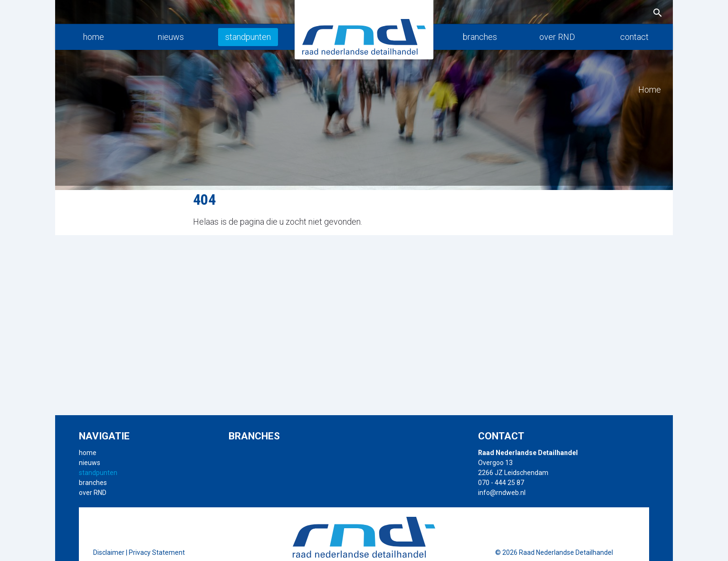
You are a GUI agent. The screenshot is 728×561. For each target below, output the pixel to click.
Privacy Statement (157, 552)
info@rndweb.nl (502, 493)
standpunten (248, 37)
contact (634, 37)
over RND (557, 37)
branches (480, 37)
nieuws (171, 37)
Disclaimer (109, 552)
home (94, 37)
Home (650, 90)
